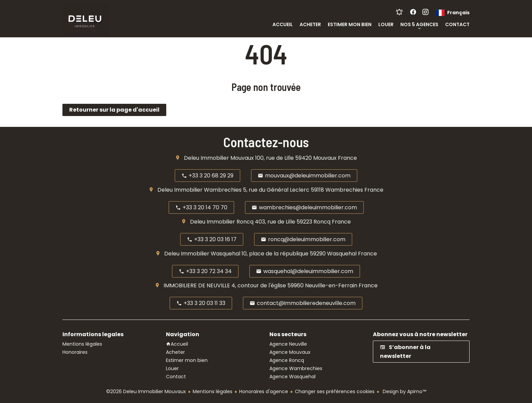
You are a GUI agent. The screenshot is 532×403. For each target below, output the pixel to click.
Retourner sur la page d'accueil (114, 110)
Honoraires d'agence (264, 391)
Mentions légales (213, 391)
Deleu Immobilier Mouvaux (219, 158)
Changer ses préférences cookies (335, 391)
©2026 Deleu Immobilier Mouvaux (146, 391)
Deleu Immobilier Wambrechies (199, 190)
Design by (404, 391)
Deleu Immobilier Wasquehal (202, 254)
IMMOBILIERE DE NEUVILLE (197, 285)
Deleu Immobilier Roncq (222, 222)
